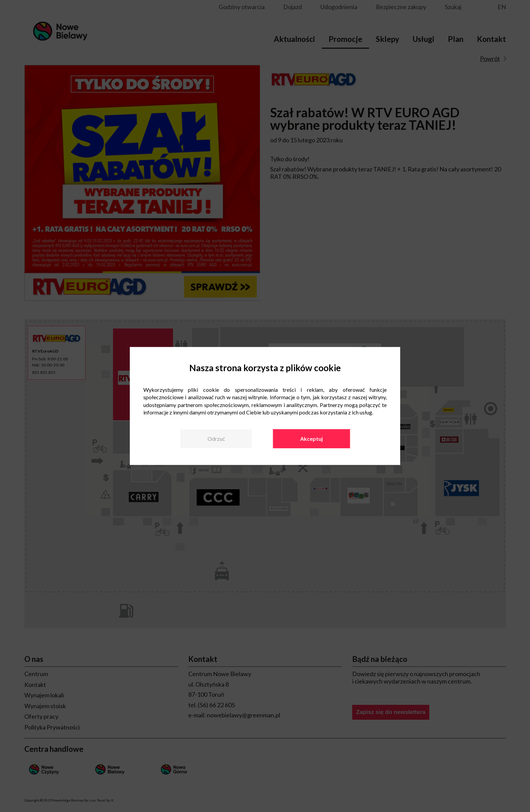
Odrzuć (216, 439)
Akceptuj (311, 439)
